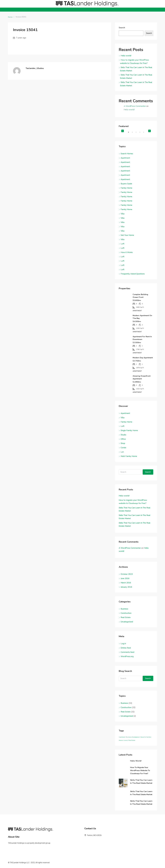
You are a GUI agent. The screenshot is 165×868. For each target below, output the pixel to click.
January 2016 (126, 587)
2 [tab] (134, 133)
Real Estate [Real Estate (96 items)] (132, 740)
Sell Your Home (127, 235)
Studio (123, 435)
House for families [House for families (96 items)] (146, 737)
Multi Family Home (129, 456)
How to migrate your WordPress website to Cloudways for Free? (140, 770)
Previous (123, 131)
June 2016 (125, 578)
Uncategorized (127, 622)
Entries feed (126, 648)
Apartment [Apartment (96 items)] (122, 737)
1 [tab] (130, 133)
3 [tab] (137, 133)
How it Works (127, 252)
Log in (123, 644)
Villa (122, 214)
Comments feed (127, 652)
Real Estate (126, 617)
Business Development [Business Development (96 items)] (133, 737)
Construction (126, 613)
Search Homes (127, 154)
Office (123, 439)
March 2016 (126, 583)
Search (122, 28)
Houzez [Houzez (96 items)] (121, 740)
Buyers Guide (126, 184)
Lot (122, 452)
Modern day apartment (143, 358)
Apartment (125, 158)
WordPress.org (127, 656)
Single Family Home (129, 430)
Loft (122, 244)
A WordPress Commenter (135, 106)
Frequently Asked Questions (133, 274)
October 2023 (127, 574)
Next (149, 131)
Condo (123, 448)
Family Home (126, 188)
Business (124, 609)
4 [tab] (141, 133)
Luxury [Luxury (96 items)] (126, 740)
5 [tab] (145, 133)
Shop (123, 443)
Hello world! (126, 56)
